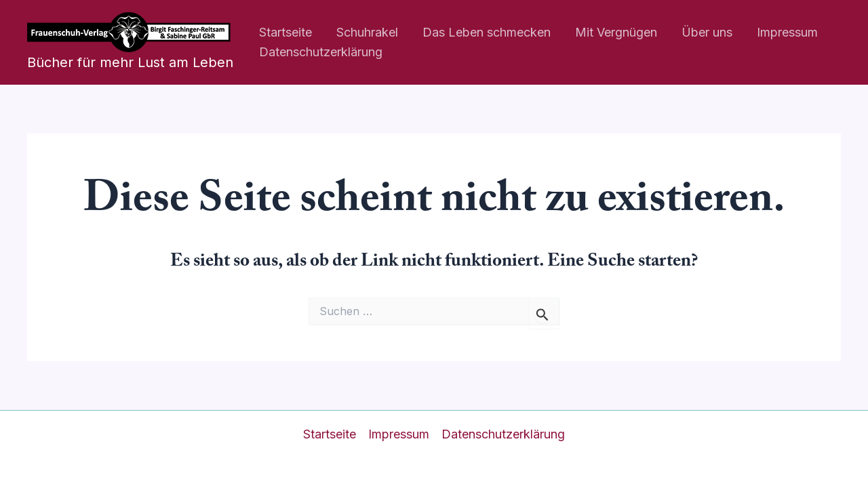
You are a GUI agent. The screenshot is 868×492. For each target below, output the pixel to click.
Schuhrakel (367, 32)
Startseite (285, 32)
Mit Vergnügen (616, 32)
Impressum (787, 32)
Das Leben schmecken (487, 32)
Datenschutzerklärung (321, 52)
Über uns (707, 32)
